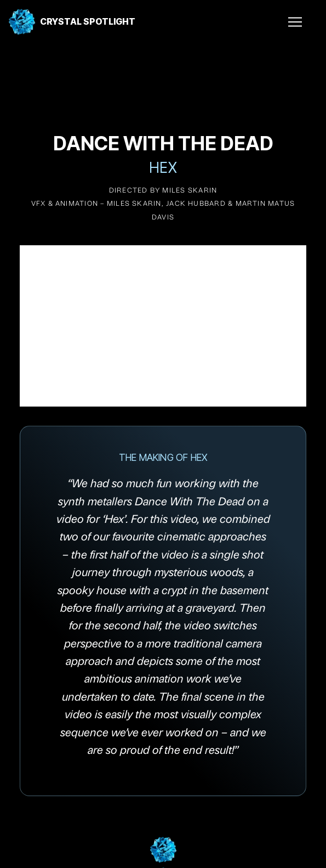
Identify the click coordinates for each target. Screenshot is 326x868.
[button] (291, 22)
